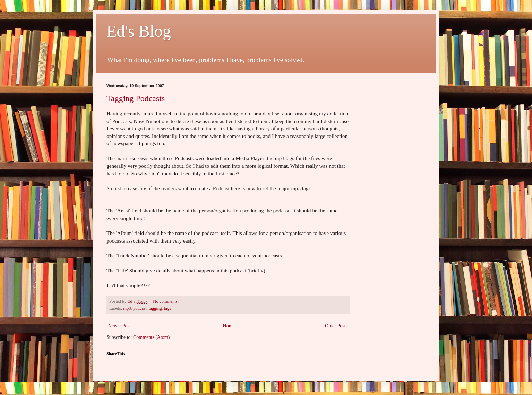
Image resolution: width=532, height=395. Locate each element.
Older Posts (336, 326)
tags (168, 308)
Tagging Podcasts (136, 98)
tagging (155, 308)
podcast (140, 308)
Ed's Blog (139, 31)
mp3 (127, 308)
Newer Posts (120, 326)
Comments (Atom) (151, 337)
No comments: (166, 301)
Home (229, 326)
